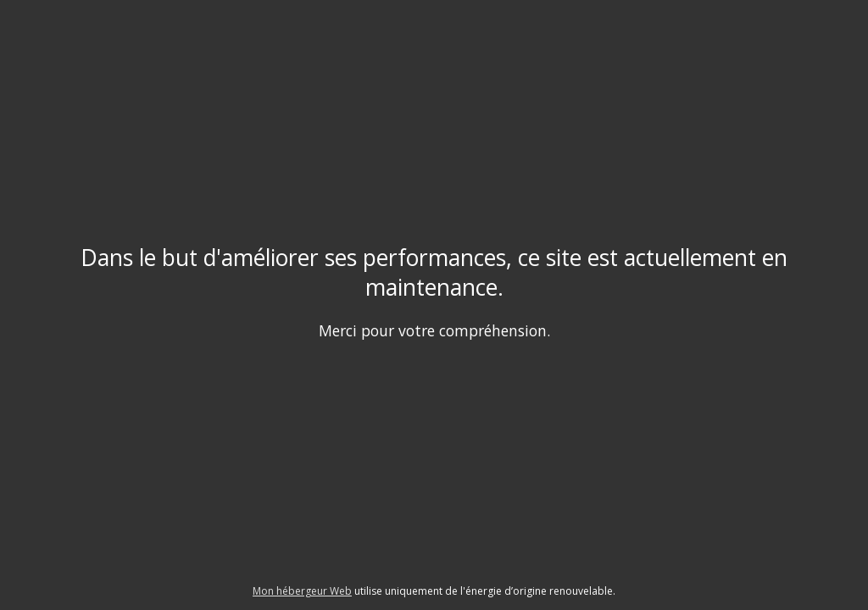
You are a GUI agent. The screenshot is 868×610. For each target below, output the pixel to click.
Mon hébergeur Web (302, 591)
